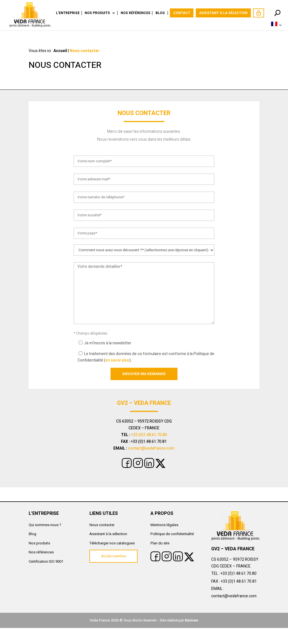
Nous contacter (102, 525)
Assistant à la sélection (223, 13)
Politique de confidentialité (172, 534)
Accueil (60, 51)
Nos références (136, 13)
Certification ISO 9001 (46, 561)
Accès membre (259, 13)
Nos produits (97, 13)
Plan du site (160, 543)
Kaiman (192, 620)
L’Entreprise (68, 13)
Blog (160, 13)
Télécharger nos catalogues (112, 543)
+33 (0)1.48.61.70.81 (239, 581)
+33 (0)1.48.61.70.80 (149, 435)
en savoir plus (117, 360)
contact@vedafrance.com (151, 448)
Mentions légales (164, 525)
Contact (182, 13)
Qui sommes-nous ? (45, 525)
